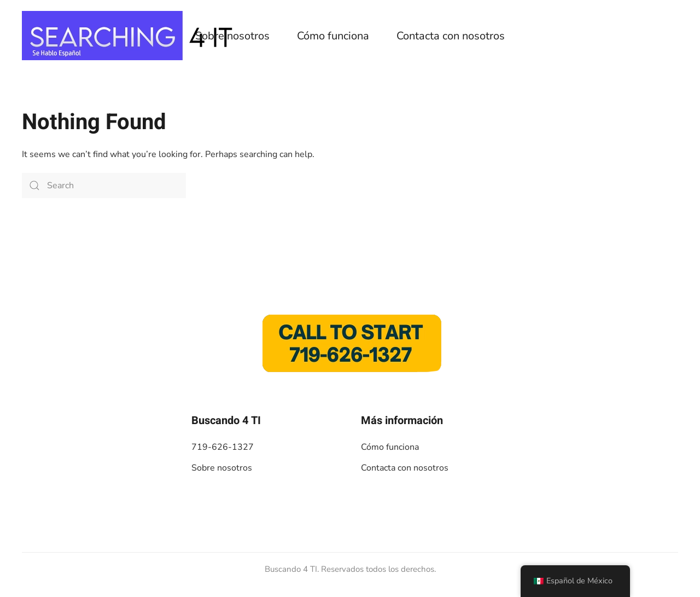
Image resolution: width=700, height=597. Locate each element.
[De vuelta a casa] (131, 36)
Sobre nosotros (232, 36)
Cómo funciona (333, 36)
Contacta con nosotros (451, 36)
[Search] (104, 186)
